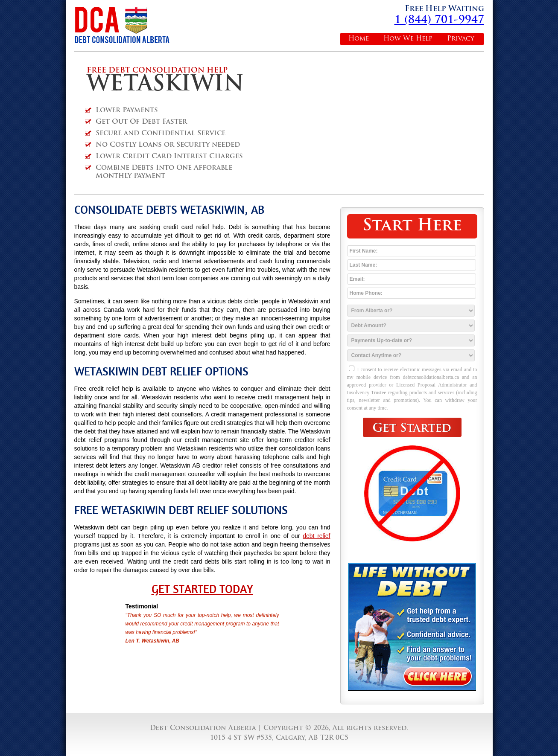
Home (359, 39)
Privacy (461, 39)
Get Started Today (202, 589)
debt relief (316, 536)
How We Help (408, 39)
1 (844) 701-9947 (439, 20)
